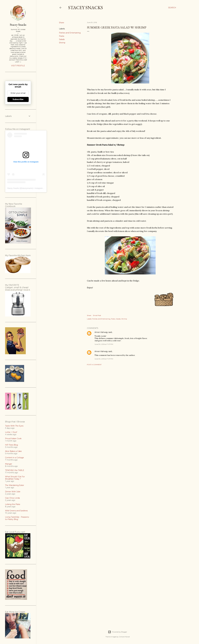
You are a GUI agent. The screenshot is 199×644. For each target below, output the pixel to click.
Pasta (62, 36)
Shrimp (62, 43)
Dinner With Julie (13, 492)
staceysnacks (27, 188)
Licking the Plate (13, 504)
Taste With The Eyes (14, 426)
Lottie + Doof (11, 432)
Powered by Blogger (118, 632)
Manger (9, 464)
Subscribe (18, 99)
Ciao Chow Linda (12, 498)
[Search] (172, 8)
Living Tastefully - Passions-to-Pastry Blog (17, 518)
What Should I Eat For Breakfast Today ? (15, 478)
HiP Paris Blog (11, 445)
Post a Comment (94, 365)
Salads (62, 39)
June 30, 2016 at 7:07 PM (104, 344)
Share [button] (62, 23)
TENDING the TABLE (15, 470)
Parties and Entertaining (70, 33)
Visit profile (18, 66)
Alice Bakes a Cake (13, 451)
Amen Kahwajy (101, 332)
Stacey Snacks (86, 8)
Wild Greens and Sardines (16, 511)
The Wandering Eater (15, 485)
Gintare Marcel (124, 637)
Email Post (97, 315)
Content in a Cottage (14, 458)
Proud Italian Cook (13, 439)
